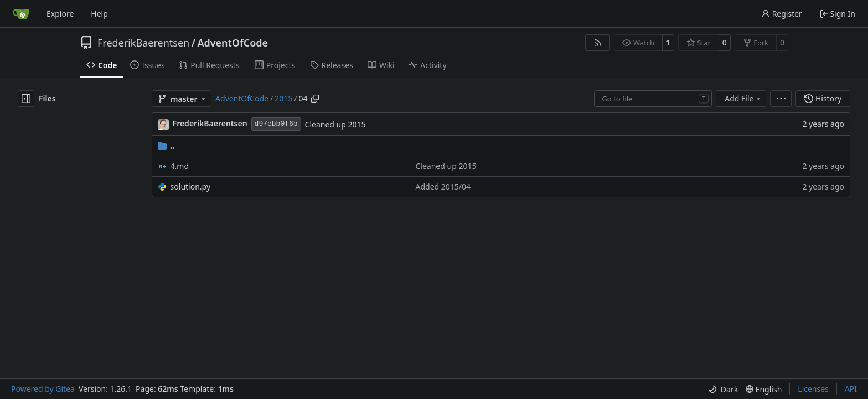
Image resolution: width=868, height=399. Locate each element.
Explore (60, 14)
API (851, 389)
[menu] (781, 99)
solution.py (190, 186)
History (823, 98)
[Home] (21, 14)
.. (166, 145)
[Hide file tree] (26, 99)
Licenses (813, 389)
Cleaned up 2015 (335, 124)
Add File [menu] (743, 98)
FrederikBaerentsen (143, 43)
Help (99, 14)
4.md (180, 166)
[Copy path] (315, 99)
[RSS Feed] (598, 43)
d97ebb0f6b (276, 124)
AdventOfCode (232, 43)
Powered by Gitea (43, 389)
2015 (283, 98)
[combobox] (653, 99)
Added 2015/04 (443, 186)
